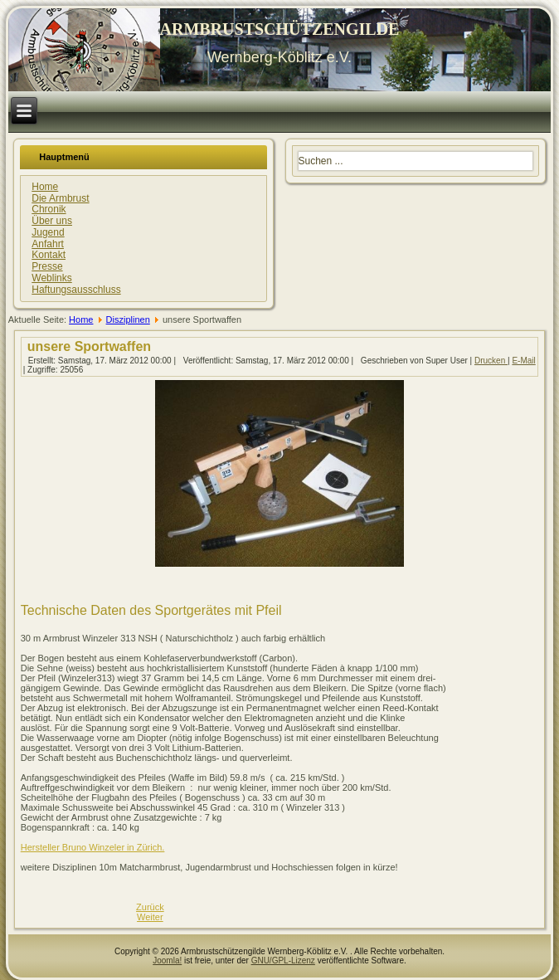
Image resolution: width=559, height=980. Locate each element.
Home (45, 187)
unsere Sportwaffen (89, 346)
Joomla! (167, 960)
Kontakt (49, 255)
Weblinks (51, 278)
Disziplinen (128, 319)
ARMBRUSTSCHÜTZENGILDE (280, 29)
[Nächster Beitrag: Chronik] (150, 917)
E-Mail (523, 361)
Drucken (491, 361)
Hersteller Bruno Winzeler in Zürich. (93, 847)
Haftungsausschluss (76, 290)
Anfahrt (48, 244)
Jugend (48, 232)
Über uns (52, 221)
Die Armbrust (60, 198)
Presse (47, 266)
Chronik (49, 209)
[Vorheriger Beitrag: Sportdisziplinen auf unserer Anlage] (150, 907)
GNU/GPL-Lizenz (283, 960)
